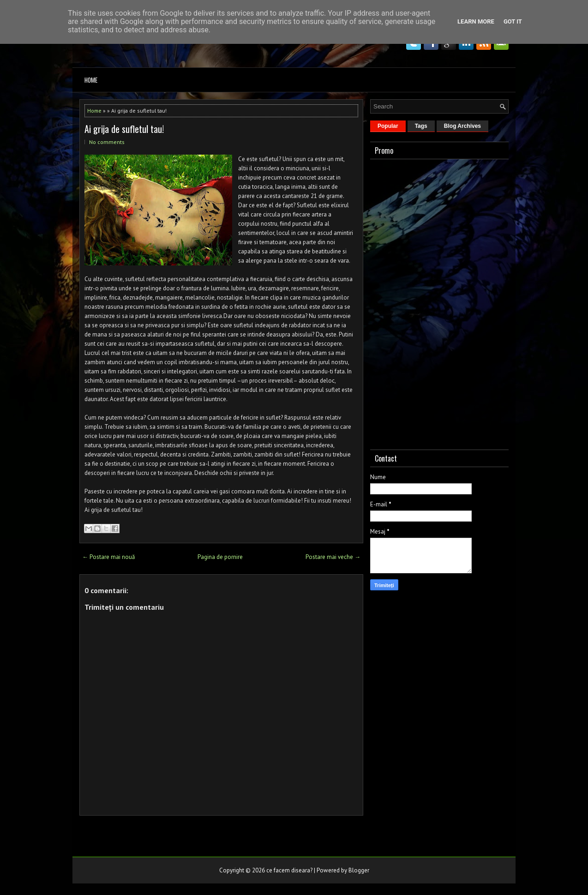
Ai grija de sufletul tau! (124, 129)
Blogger (359, 870)
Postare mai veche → (333, 557)
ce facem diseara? (289, 870)
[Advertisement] (439, 302)
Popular (388, 126)
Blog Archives (462, 126)
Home (91, 80)
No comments (107, 142)
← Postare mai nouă (108, 557)
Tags (421, 126)
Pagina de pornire (220, 557)
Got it (513, 21)
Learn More (476, 21)
